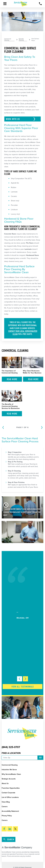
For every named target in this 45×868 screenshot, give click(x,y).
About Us (5, 783)
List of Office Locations (10, 797)
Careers (5, 807)
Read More (12, 379)
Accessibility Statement (10, 811)
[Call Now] (40, 4)
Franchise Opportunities (11, 788)
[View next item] (25, 679)
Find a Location (11, 753)
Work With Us (13, 119)
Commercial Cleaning (8, 40)
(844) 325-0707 (11, 747)
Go (40, 758)
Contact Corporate (8, 793)
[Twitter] (15, 829)
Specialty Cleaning (21, 40)
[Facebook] (4, 829)
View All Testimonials (23, 687)
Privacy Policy (7, 816)
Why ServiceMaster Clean (11, 774)
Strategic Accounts (9, 779)
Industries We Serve (9, 770)
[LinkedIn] (10, 829)
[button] (5, 4)
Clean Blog (6, 802)
